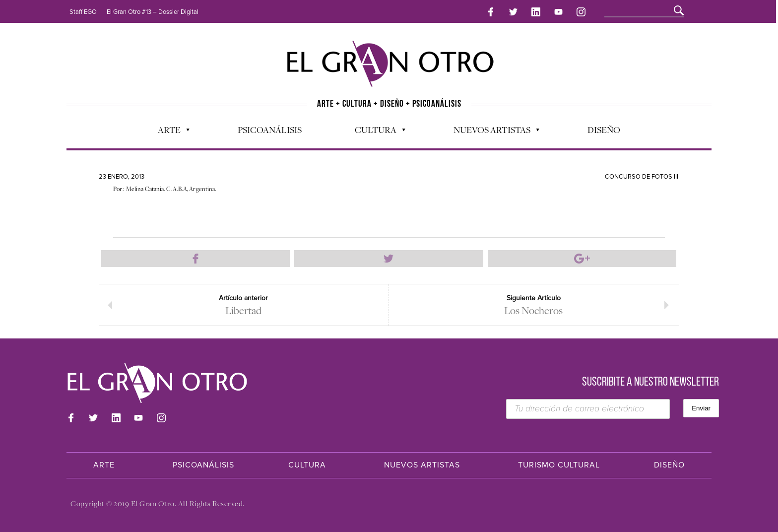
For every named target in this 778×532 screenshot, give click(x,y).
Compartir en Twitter (389, 259)
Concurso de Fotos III (642, 177)
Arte (169, 132)
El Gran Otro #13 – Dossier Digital (153, 12)
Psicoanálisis (270, 130)
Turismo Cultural (559, 465)
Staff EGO (83, 12)
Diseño (604, 130)
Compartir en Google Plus (582, 259)
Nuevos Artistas (491, 132)
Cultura (375, 132)
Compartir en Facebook (195, 259)
